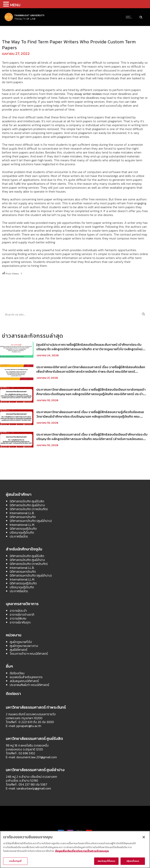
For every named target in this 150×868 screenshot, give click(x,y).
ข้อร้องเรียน (17, 673)
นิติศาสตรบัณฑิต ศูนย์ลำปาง (27, 505)
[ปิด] (144, 837)
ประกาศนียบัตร (19, 536)
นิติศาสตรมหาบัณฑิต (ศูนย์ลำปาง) (31, 521)
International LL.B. (22, 513)
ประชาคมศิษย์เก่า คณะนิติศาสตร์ (29, 685)
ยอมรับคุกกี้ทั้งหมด (106, 861)
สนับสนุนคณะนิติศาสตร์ (24, 681)
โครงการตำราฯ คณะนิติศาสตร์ (29, 654)
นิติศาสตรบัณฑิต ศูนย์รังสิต (27, 501)
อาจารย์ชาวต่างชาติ (22, 614)
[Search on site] (75, 314)
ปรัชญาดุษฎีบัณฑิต (22, 532)
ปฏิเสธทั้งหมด (133, 861)
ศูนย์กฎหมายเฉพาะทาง (24, 646)
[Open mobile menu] (130, 17)
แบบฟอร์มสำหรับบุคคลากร (26, 677)
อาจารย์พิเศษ (18, 618)
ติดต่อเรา (13, 694)
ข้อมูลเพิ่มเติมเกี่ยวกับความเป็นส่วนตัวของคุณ (82, 851)
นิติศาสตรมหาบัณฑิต (23, 517)
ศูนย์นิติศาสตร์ (19, 650)
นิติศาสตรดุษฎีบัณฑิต (23, 529)
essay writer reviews (88, 94)
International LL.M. (22, 525)
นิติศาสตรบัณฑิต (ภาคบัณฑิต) (29, 509)
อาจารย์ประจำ (18, 611)
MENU (15, 5)
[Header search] (141, 17)
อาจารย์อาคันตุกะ (20, 622)
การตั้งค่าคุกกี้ (15, 861)
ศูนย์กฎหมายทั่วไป (21, 642)
